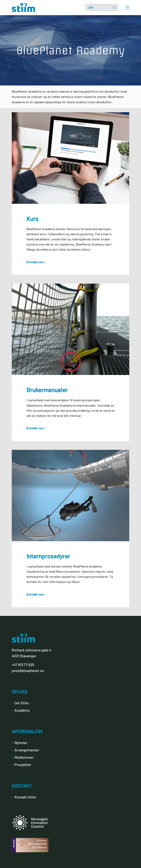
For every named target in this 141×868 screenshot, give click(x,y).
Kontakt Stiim (24, 797)
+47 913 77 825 (23, 665)
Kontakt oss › (36, 262)
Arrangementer (25, 750)
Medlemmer (23, 757)
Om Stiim (20, 703)
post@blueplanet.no (28, 670)
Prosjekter (21, 765)
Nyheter (20, 743)
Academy (21, 710)
